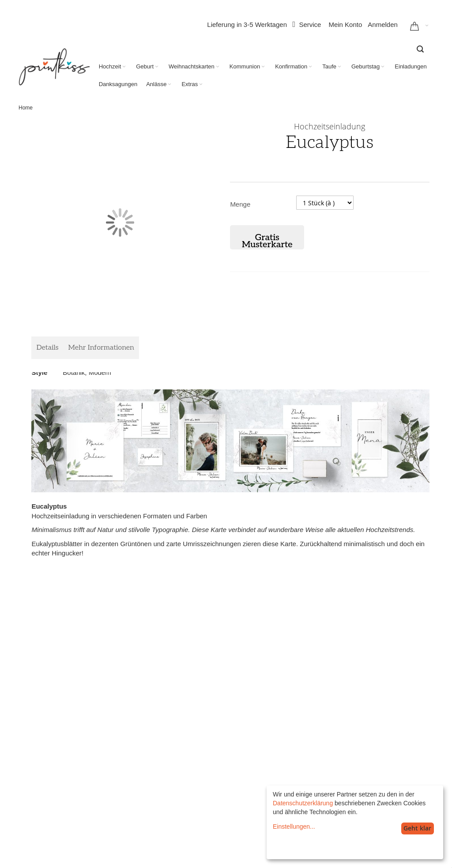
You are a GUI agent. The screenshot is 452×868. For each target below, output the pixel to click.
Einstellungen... (294, 826)
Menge (240, 204)
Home (26, 108)
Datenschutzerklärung (303, 803)
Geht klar (417, 828)
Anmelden (383, 25)
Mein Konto (345, 25)
